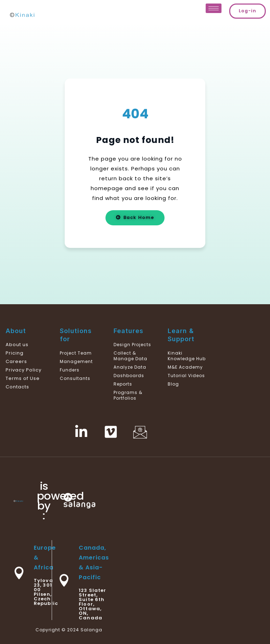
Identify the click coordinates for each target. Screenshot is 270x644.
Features (128, 331)
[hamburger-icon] (214, 8)
